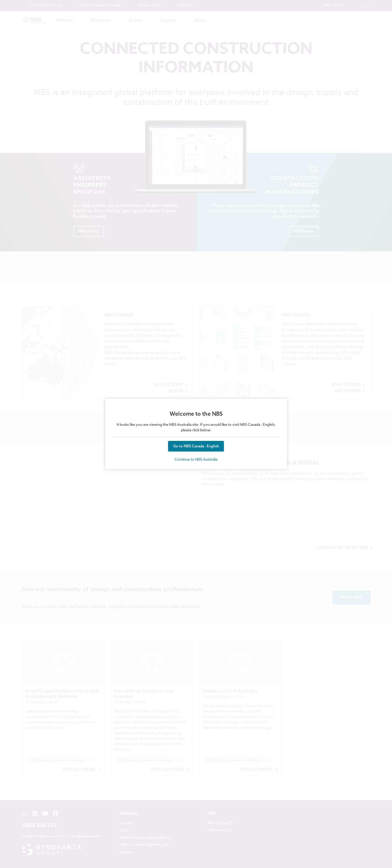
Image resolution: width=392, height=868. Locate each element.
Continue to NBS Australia (196, 459)
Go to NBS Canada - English (196, 446)
